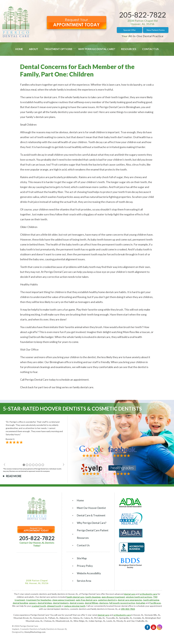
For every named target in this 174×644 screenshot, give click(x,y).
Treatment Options (58, 49)
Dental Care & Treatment (91, 515)
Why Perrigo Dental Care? (97, 49)
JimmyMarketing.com (35, 632)
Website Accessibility (89, 573)
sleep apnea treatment (64, 600)
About (34, 49)
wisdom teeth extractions (139, 597)
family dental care (75, 597)
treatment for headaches (39, 600)
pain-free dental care (86, 600)
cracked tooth (39, 606)
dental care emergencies (130, 600)
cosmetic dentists (78, 609)
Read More (14, 476)
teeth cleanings (93, 597)
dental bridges (45, 603)
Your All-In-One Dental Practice (143, 36)
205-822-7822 (143, 15)
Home (19, 49)
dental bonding (20, 603)
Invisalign (141, 603)
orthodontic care (148, 594)
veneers (33, 603)
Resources (129, 49)
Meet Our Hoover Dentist (91, 508)
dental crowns (77, 603)
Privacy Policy (85, 566)
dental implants (61, 603)
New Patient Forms (156, 30)
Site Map (82, 558)
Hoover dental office (124, 606)
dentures (104, 603)
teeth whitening (151, 600)
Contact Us (150, 49)
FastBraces (155, 603)
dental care (130, 594)
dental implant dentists (58, 609)
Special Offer (130, 30)
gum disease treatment (113, 597)
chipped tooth (54, 606)
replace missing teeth (75, 606)
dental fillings (92, 603)
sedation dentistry (107, 600)
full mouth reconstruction (122, 603)
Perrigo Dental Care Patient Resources (93, 534)
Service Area (84, 581)
